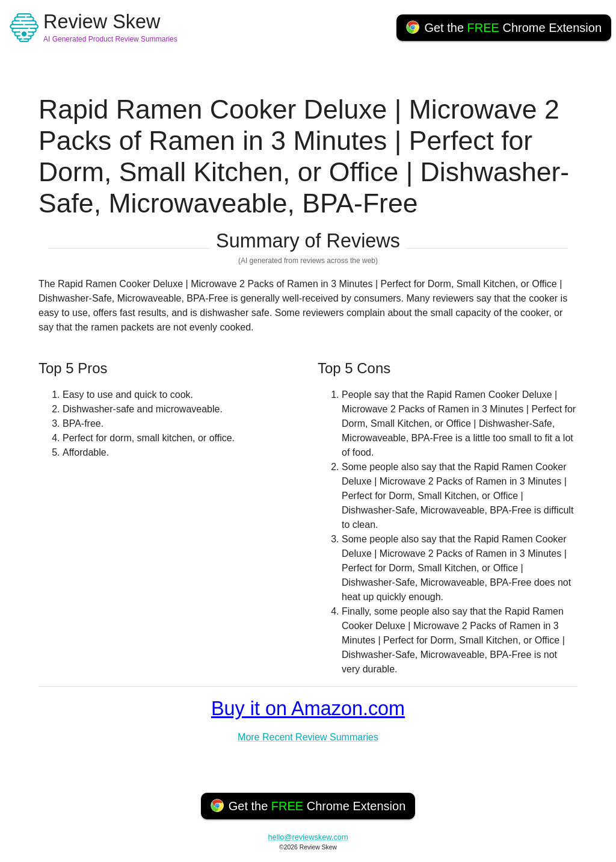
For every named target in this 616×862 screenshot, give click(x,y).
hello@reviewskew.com (308, 837)
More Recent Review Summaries (308, 737)
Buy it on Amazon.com (308, 709)
